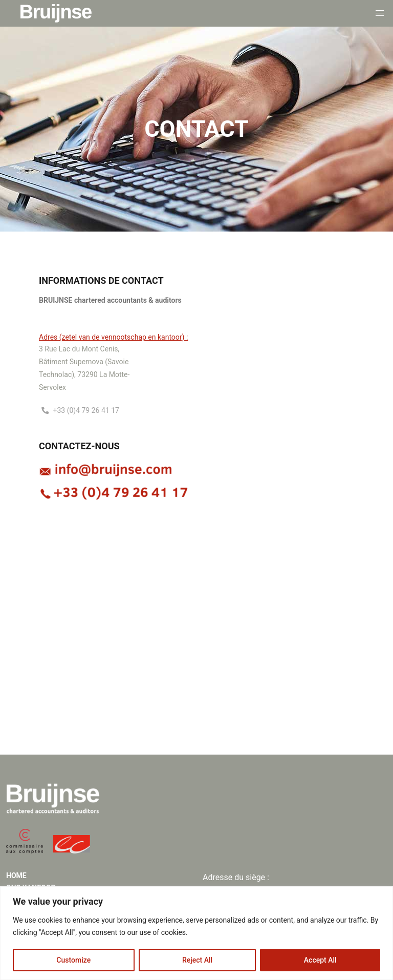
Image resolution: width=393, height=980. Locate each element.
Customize (73, 960)
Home (16, 875)
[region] (196, 933)
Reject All (197, 960)
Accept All (320, 960)
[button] (380, 13)
